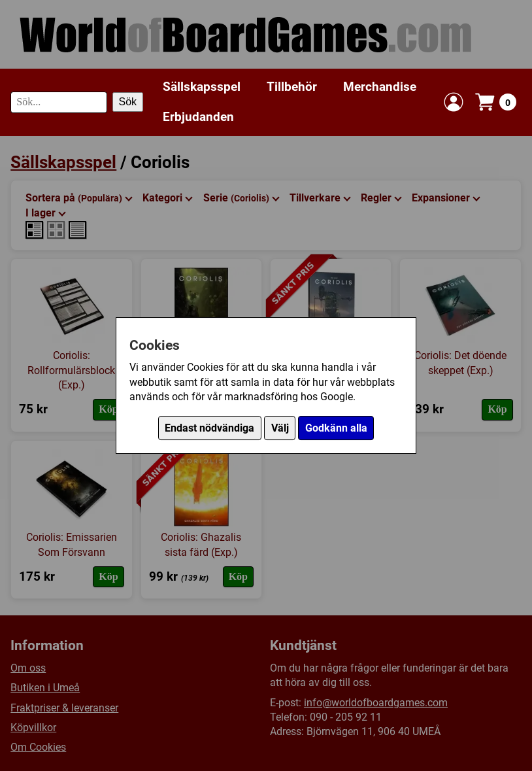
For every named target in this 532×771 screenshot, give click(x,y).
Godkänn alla (336, 428)
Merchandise (380, 87)
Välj (280, 428)
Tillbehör (292, 87)
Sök (128, 102)
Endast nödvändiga (209, 428)
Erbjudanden (198, 117)
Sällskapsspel (202, 87)
